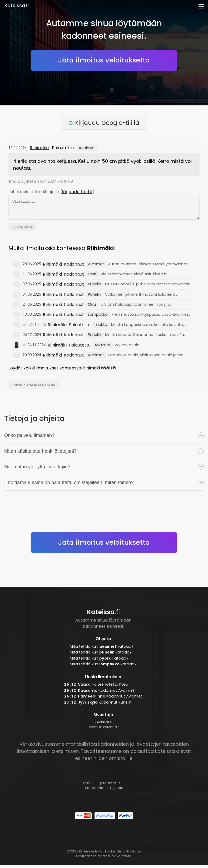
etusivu (89, 786)
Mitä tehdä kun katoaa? (102, 650)
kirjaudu (117, 791)
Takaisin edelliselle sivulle (34, 388)
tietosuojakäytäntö (116, 859)
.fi (17, 6)
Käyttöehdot (86, 859)
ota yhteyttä (95, 791)
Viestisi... (104, 209)
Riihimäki (39, 148)
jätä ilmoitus (110, 786)
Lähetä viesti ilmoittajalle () (51, 192)
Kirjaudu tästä (77, 192)
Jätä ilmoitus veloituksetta (104, 60)
